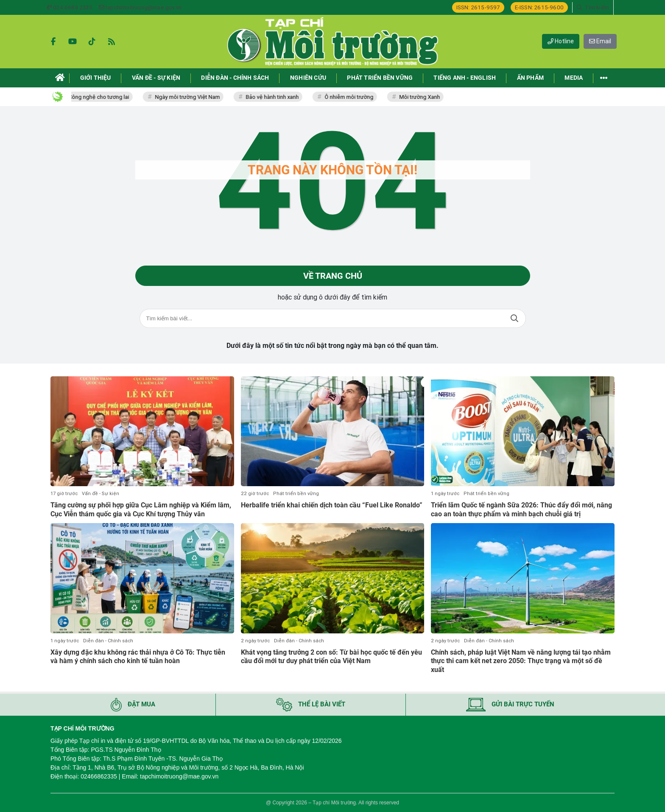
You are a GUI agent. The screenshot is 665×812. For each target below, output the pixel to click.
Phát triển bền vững (296, 494)
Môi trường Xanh (427, 97)
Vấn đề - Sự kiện (101, 494)
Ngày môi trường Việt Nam (195, 97)
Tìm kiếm (514, 318)
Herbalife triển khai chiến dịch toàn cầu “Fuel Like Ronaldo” (332, 505)
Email (600, 41)
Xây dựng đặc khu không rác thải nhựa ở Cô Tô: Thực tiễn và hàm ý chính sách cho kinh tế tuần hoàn (138, 657)
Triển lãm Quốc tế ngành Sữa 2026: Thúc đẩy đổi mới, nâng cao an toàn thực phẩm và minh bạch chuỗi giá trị (521, 510)
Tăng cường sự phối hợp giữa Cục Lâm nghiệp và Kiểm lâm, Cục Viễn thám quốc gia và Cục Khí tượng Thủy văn (141, 510)
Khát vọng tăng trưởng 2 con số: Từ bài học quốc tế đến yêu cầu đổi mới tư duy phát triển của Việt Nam (331, 657)
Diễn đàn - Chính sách (108, 641)
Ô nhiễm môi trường (357, 97)
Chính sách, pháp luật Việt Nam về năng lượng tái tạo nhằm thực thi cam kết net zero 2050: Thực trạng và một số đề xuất (521, 661)
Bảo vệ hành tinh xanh (280, 97)
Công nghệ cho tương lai (107, 97)
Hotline (561, 41)
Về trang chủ (333, 276)
